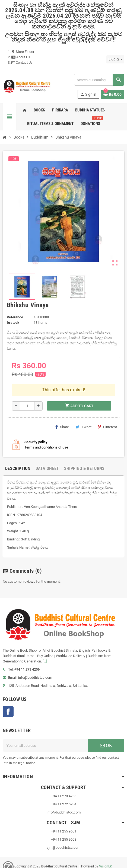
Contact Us (22, 63)
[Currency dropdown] (115, 59)
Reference (15, 317)
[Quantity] (27, 389)
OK (106, 728)
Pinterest (107, 409)
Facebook (8, 694)
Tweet (83, 409)
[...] (45, 644)
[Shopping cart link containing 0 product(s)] (112, 94)
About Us (21, 57)
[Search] (99, 80)
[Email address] (45, 728)
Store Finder (23, 52)
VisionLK (106, 849)
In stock (13, 323)
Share (62, 409)
